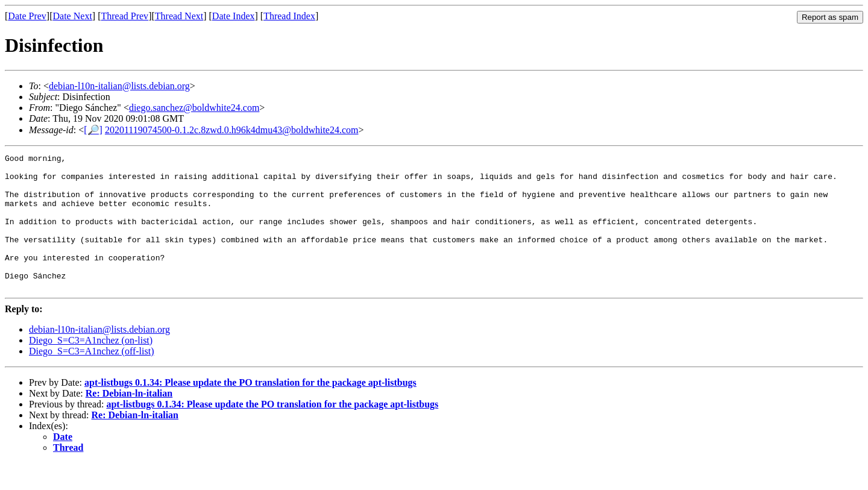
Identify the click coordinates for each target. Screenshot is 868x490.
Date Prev (27, 16)
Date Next (73, 16)
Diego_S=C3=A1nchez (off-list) (92, 378)
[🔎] (93, 130)
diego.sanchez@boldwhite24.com (194, 108)
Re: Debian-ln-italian (129, 420)
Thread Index (289, 16)
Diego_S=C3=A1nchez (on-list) (91, 367)
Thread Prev (124, 16)
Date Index (234, 16)
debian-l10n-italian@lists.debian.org (119, 86)
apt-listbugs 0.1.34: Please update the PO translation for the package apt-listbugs (250, 410)
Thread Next (179, 16)
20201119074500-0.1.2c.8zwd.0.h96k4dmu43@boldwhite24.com (232, 130)
